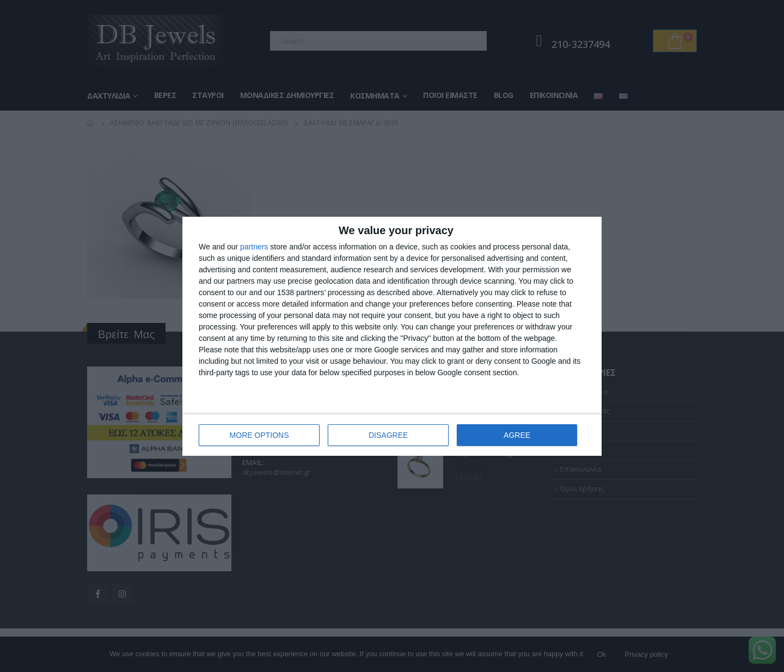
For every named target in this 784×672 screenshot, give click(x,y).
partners (254, 247)
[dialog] (392, 336)
